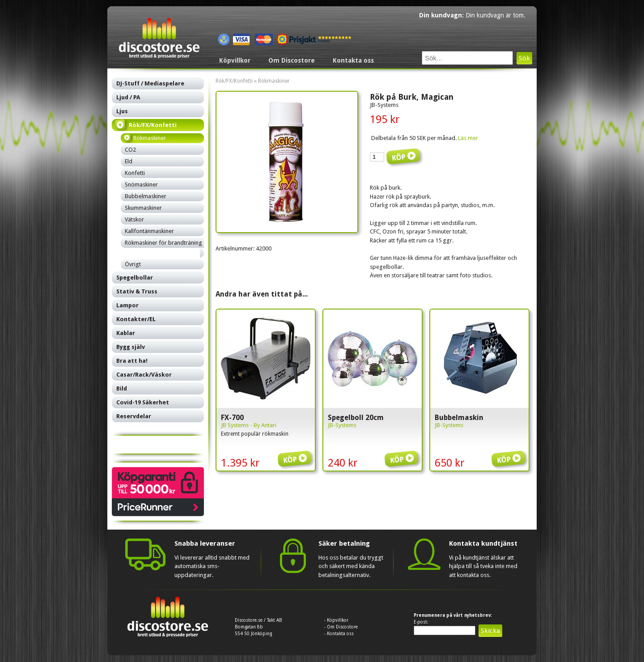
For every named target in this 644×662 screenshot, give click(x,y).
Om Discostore (292, 60)
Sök (524, 58)
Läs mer (468, 138)
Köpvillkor (235, 60)
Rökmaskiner (274, 81)
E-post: (421, 622)
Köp (296, 453)
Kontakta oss (353, 60)
